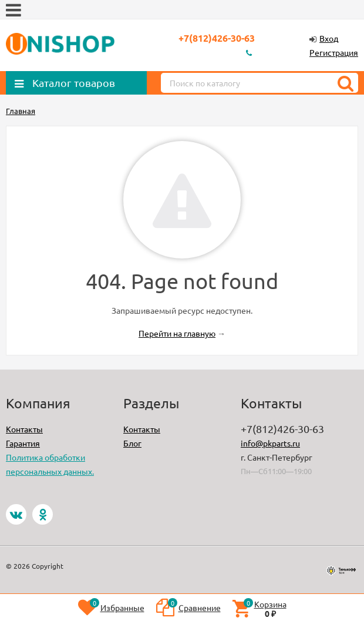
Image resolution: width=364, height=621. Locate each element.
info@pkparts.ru (270, 443)
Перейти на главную (177, 333)
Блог (132, 443)
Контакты (24, 429)
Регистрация (334, 52)
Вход (329, 38)
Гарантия (23, 443)
